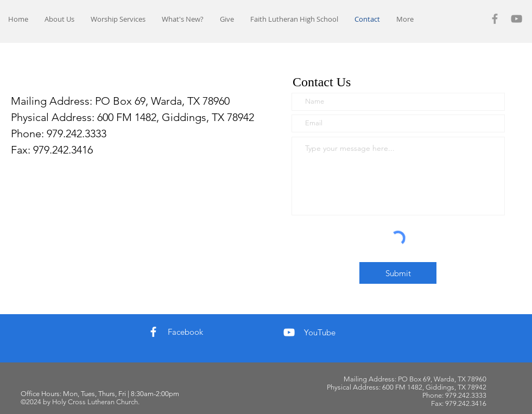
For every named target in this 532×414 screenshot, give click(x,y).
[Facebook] (495, 19)
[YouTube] (517, 19)
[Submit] (398, 273)
